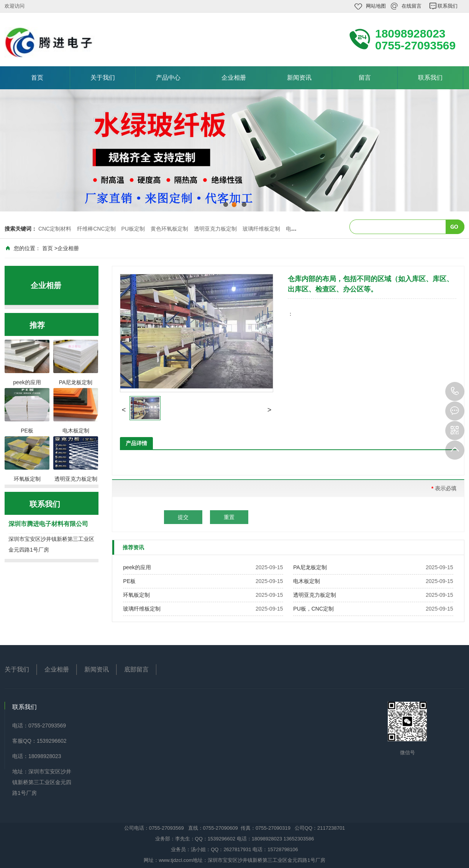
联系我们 (448, 6)
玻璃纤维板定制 (261, 229)
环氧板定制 (136, 595)
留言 (365, 78)
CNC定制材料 (55, 229)
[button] (124, 410)
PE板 (129, 581)
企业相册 (234, 78)
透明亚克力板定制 (215, 229)
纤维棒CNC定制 (96, 229)
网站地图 (376, 6)
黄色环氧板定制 (169, 229)
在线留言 (412, 6)
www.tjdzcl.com (176, 860)
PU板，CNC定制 (313, 609)
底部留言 (136, 669)
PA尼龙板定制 (310, 567)
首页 (37, 78)
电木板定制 (307, 581)
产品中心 (168, 78)
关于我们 (103, 78)
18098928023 (455, 391)
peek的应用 (137, 567)
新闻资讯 (299, 78)
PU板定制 (133, 229)
